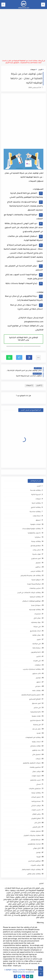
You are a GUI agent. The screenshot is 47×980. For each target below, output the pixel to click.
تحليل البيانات (36, 797)
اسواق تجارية (36, 580)
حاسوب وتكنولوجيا (34, 533)
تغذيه (39, 733)
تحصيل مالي (36, 755)
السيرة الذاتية (36, 495)
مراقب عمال (36, 772)
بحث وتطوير (36, 750)
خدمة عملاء (37, 516)
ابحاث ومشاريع (35, 631)
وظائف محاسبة (35, 512)
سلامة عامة (37, 648)
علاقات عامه (36, 691)
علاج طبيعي (37, 827)
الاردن (40, 70)
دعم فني (38, 687)
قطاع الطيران (36, 819)
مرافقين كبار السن (34, 861)
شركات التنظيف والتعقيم (32, 763)
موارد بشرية (37, 554)
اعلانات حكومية (36, 525)
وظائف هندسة (35, 491)
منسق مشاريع (35, 721)
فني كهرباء (37, 661)
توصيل (38, 678)
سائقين (38, 567)
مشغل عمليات (35, 831)
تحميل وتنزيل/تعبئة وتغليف (31, 695)
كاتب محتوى (36, 674)
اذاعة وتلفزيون (36, 652)
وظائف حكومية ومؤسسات (31, 529)
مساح (39, 785)
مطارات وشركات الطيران (32, 836)
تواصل (38, 853)
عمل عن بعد (36, 729)
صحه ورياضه (36, 802)
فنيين (39, 640)
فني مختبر (37, 708)
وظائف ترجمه (36, 793)
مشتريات (37, 614)
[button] (29, 357)
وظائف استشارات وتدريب (32, 669)
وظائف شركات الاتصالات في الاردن (29, 593)
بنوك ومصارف (36, 623)
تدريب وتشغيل (35, 780)
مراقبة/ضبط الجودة (34, 584)
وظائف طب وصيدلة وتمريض (31, 576)
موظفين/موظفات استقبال (31, 601)
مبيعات (33, 70)
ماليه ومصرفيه (36, 712)
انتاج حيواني (37, 848)
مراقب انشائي (36, 806)
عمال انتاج (37, 618)
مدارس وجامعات (35, 589)
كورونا (39, 857)
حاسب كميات (36, 810)
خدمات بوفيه (36, 742)
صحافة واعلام (36, 840)
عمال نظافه (37, 635)
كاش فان (37, 823)
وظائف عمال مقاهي (34, 874)
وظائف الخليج (36, 508)
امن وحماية (37, 725)
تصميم (38, 563)
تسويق (38, 520)
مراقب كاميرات (36, 866)
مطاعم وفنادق (36, 546)
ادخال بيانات (37, 550)
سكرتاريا (38, 537)
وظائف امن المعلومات (33, 738)
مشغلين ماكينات (35, 789)
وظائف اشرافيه (35, 597)
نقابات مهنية (36, 716)
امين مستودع (36, 559)
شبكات (38, 759)
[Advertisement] (23, 34)
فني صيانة (37, 627)
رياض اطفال (36, 814)
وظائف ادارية (36, 503)
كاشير (39, 657)
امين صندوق (36, 704)
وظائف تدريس (36, 571)
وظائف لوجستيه (35, 610)
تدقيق (39, 682)
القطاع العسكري (35, 699)
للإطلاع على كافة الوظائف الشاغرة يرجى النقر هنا (24, 339)
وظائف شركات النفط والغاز (31, 870)
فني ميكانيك (36, 644)
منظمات (38, 665)
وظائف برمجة (36, 542)
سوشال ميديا (36, 606)
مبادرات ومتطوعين (34, 844)
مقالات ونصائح (36, 746)
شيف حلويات (36, 776)
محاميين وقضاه (35, 767)
